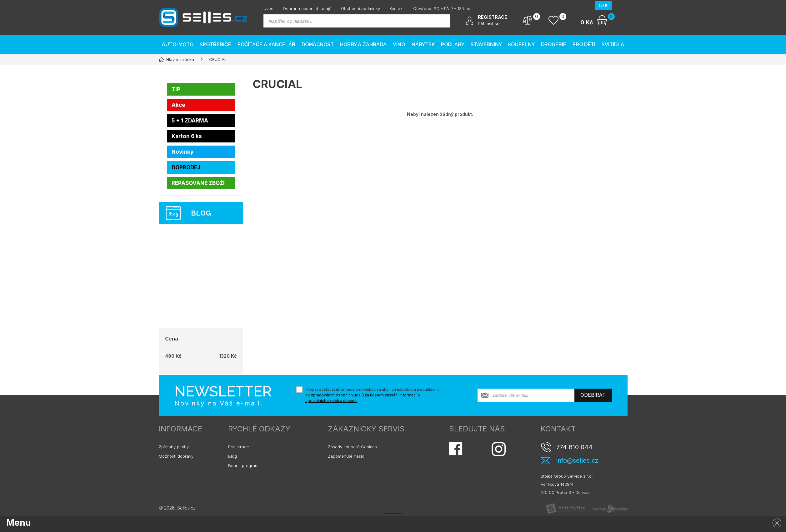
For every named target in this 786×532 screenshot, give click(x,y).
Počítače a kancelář (267, 45)
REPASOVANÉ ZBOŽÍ (198, 183)
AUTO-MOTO (178, 45)
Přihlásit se (489, 24)
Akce (178, 105)
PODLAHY (453, 45)
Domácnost (318, 45)
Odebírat (593, 395)
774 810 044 (574, 447)
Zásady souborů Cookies (352, 447)
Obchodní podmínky (360, 8)
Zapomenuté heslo (346, 456)
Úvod (268, 8)
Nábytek (423, 45)
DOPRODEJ (186, 167)
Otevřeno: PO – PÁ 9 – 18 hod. (442, 8)
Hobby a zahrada (363, 45)
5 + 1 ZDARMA (190, 121)
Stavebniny (486, 45)
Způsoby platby (174, 447)
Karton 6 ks (187, 136)
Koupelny (521, 45)
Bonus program (243, 465)
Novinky (183, 152)
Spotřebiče (215, 45)
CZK (603, 5)
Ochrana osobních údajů (307, 8)
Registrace (239, 447)
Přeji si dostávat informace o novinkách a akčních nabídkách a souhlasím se (372, 395)
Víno (399, 45)
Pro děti (584, 45)
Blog (233, 456)
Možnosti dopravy (176, 456)
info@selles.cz (577, 461)
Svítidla (613, 45)
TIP (176, 89)
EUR (620, 5)
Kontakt (397, 8)
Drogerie (554, 45)
